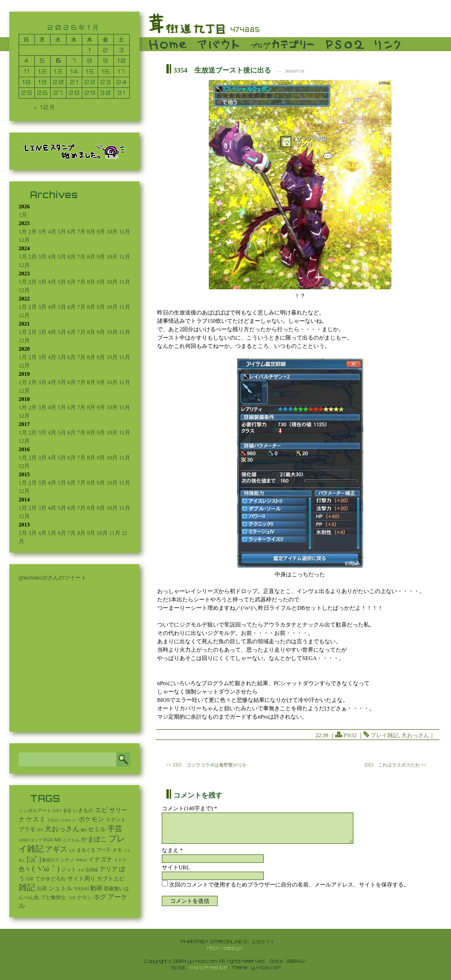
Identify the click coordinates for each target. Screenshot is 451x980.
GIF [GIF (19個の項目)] (30, 879)
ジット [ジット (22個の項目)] (69, 869)
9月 (101, 232)
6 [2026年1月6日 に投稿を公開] (59, 61)
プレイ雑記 (385, 735)
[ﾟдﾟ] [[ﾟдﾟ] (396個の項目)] (34, 859)
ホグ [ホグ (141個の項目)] (100, 897)
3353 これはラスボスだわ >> (395, 765)
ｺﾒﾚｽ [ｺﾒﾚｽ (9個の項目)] (57, 811)
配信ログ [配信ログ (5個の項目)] (51, 860)
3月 (42, 232)
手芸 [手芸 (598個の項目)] (115, 829)
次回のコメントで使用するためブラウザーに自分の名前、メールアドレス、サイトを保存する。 (289, 885)
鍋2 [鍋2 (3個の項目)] (84, 830)
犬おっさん (415, 735)
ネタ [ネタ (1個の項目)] (81, 870)
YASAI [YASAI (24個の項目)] (81, 888)
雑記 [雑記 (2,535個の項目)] (27, 887)
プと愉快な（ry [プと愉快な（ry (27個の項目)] (58, 897)
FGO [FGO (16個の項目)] (48, 840)
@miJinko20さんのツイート (53, 578)
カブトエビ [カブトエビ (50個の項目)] (111, 879)
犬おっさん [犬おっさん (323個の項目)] (62, 829)
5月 (62, 232)
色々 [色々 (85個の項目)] (25, 869)
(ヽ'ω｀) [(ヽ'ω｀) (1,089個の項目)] (46, 869)
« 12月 (45, 107)
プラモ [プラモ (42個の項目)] (27, 830)
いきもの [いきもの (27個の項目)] (83, 810)
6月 (72, 232)
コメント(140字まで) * (189, 808)
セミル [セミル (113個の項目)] (97, 829)
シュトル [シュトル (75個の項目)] (60, 888)
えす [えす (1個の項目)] (72, 851)
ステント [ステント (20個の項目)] (116, 820)
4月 (52, 232)
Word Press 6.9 (208, 967)
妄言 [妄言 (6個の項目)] (67, 811)
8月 (91, 232)
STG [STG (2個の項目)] (40, 830)
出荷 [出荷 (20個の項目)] (42, 889)
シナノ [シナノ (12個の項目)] (67, 860)
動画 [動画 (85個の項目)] (96, 888)
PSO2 (350, 735)
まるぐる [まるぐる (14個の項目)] (86, 850)
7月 (81, 232)
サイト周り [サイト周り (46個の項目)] (81, 879)
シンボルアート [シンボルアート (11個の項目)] (35, 810)
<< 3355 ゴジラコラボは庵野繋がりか (206, 765)
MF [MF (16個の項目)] (58, 840)
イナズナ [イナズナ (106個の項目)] (100, 859)
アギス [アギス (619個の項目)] (56, 849)
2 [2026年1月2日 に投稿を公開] (106, 50)
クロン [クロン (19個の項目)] (84, 897)
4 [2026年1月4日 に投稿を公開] (27, 61)
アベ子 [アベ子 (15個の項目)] (104, 850)
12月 (24, 240)
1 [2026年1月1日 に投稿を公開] (90, 50)
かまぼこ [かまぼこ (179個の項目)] (94, 839)
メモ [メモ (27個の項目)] (117, 850)
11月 (125, 232)
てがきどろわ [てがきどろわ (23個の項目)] (51, 879)
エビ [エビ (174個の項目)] (101, 810)
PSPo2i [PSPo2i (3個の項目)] (81, 860)
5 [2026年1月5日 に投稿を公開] (43, 61)
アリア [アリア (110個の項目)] (109, 869)
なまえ (172, 850)
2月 (33, 232)
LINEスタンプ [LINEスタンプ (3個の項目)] (30, 840)
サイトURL (176, 867)
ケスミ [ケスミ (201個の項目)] (36, 819)
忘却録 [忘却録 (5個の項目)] (92, 870)
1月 (23, 215)
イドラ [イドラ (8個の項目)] (120, 860)
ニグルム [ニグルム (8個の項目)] (71, 840)
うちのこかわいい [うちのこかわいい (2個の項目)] (62, 820)
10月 (112, 232)
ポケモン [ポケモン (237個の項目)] (91, 819)
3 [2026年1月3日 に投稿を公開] (122, 50)
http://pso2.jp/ (226, 948)
